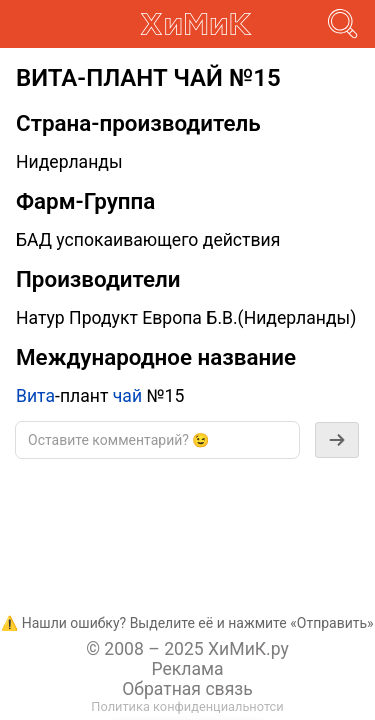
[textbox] (157, 440)
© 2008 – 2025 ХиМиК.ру (187, 649)
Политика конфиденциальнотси (187, 706)
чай (127, 396)
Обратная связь (187, 689)
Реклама (187, 669)
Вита (35, 396)
